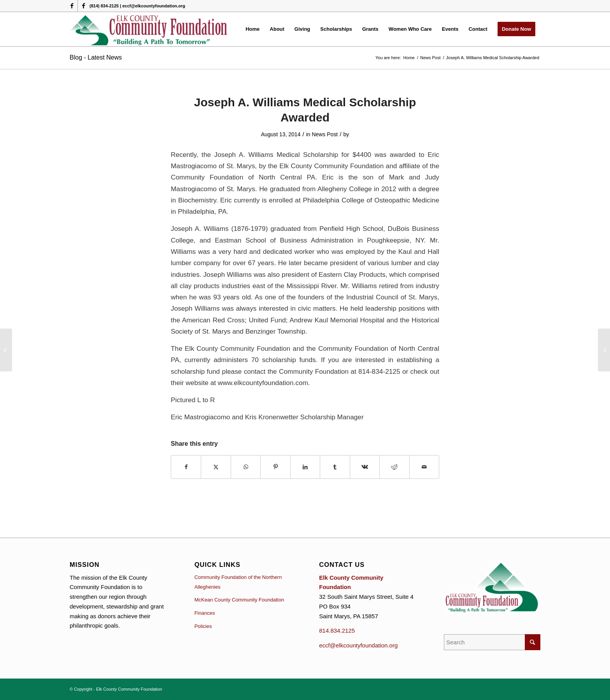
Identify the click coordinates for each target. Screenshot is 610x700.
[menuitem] (252, 29)
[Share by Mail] (424, 467)
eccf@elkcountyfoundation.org (358, 645)
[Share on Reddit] (394, 467)
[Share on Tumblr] (335, 467)
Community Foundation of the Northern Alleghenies (238, 582)
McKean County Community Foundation (239, 600)
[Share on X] (216, 467)
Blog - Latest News (96, 57)
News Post (325, 134)
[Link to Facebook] (72, 6)
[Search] (492, 642)
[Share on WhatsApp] (246, 467)
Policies (203, 626)
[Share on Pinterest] (275, 467)
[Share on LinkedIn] (305, 467)
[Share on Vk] (365, 467)
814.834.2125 (337, 631)
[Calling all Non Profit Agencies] (604, 350)
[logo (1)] (149, 29)
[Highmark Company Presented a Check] (6, 350)
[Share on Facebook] (186, 467)
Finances (205, 613)
